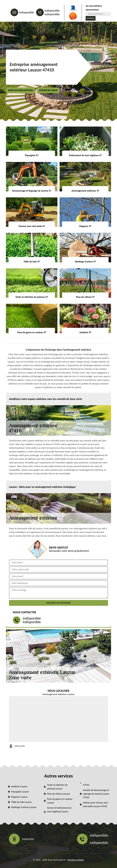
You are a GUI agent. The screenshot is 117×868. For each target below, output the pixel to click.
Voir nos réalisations (20, 90)
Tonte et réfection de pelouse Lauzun (57, 787)
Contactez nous (48, 90)
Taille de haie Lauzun (21, 802)
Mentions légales (76, 860)
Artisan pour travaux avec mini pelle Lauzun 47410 (96, 804)
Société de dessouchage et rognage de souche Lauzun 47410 (96, 794)
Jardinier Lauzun (19, 786)
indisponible (26, 12)
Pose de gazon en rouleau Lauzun (60, 801)
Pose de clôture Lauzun (58, 794)
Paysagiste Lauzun (20, 792)
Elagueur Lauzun (19, 797)
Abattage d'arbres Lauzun (24, 807)
